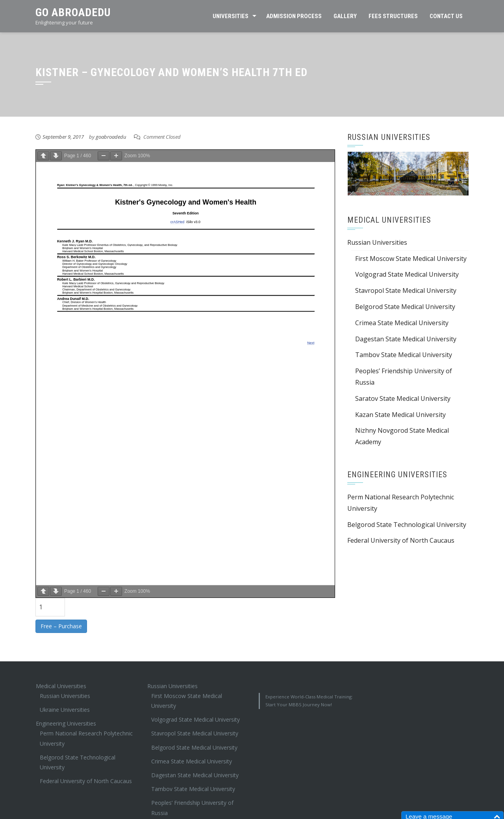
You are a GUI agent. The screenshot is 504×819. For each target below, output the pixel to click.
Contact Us (446, 16)
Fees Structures (393, 16)
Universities (231, 16)
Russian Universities (377, 242)
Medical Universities (61, 686)
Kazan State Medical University (400, 415)
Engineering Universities (66, 723)
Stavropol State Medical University (406, 290)
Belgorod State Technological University (407, 525)
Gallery (345, 16)
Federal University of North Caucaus (401, 540)
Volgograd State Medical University (407, 274)
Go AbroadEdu (73, 12)
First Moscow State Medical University (411, 259)
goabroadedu (111, 137)
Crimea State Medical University (402, 323)
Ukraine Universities (65, 710)
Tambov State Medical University (404, 355)
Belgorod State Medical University (405, 307)
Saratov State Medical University (403, 398)
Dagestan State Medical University (406, 339)
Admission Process (294, 16)
